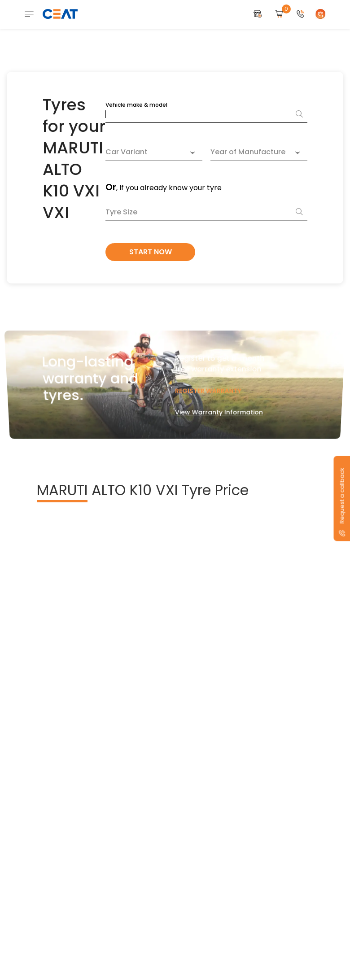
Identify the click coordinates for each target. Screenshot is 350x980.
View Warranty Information (218, 403)
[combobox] (154, 153)
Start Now (151, 252)
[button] (301, 14)
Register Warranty (208, 386)
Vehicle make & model (136, 105)
